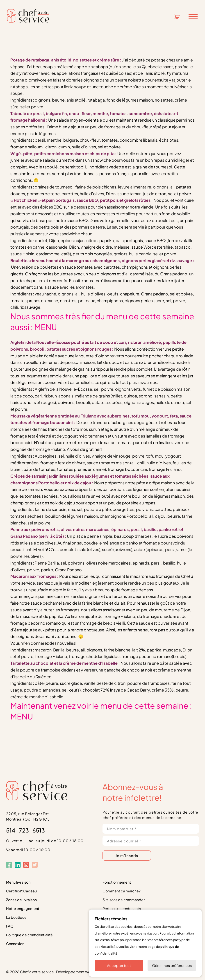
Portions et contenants (122, 908)
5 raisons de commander (124, 899)
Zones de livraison (21, 899)
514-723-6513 (25, 830)
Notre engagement (23, 908)
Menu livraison (18, 882)
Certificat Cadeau (21, 891)
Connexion (15, 944)
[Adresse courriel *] (151, 841)
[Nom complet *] (151, 829)
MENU (46, 326)
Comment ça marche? (122, 891)
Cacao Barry (138, 690)
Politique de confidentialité (29, 935)
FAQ (10, 926)
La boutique (16, 917)
